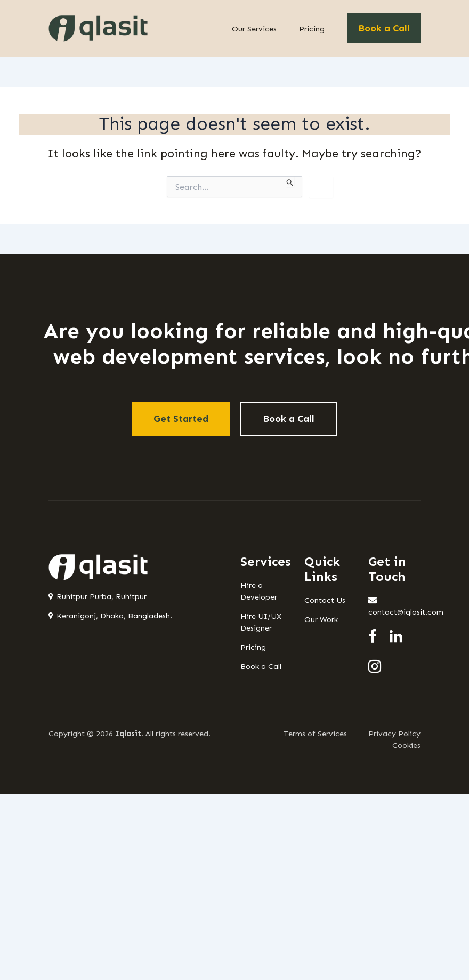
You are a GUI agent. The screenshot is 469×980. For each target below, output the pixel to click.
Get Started (181, 419)
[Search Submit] (290, 181)
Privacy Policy (394, 734)
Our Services (254, 29)
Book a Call (384, 28)
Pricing (312, 29)
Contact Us (325, 600)
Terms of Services (315, 734)
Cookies (406, 745)
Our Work (321, 619)
